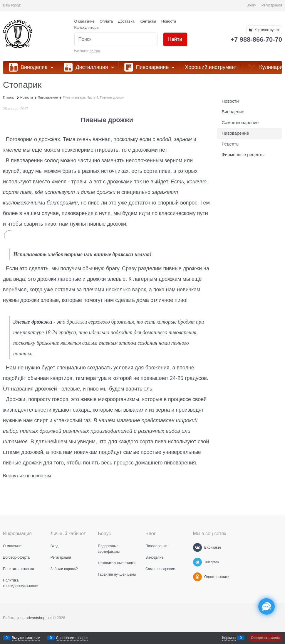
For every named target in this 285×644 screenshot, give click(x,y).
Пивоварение (235, 133)
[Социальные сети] (266, 606)
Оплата (106, 21)
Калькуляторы (87, 27)
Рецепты (231, 144)
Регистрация (272, 5)
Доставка (126, 21)
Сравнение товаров (72, 638)
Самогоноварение (240, 122)
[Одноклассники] (197, 577)
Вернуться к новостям (27, 476)
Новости (169, 21)
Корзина (229, 638)
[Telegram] (197, 562)
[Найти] (175, 39)
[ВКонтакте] (197, 547)
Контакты (148, 21)
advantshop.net (39, 618)
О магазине (84, 21)
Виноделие (233, 112)
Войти (252, 5)
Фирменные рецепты (243, 154)
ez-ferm (95, 51)
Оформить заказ (265, 638)
